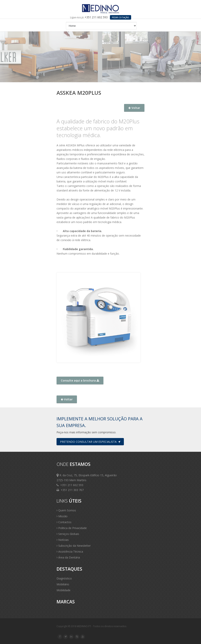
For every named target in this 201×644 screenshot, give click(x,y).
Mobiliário (63, 584)
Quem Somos (66, 510)
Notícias (63, 540)
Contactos (64, 522)
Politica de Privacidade (72, 528)
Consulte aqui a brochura (80, 380)
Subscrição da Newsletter (74, 546)
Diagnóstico (64, 578)
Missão (62, 516)
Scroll (193, 636)
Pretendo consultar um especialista (90, 442)
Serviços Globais (68, 534)
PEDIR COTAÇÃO (121, 17)
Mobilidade (63, 590)
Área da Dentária (68, 557)
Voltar (134, 108)
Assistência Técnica (70, 552)
